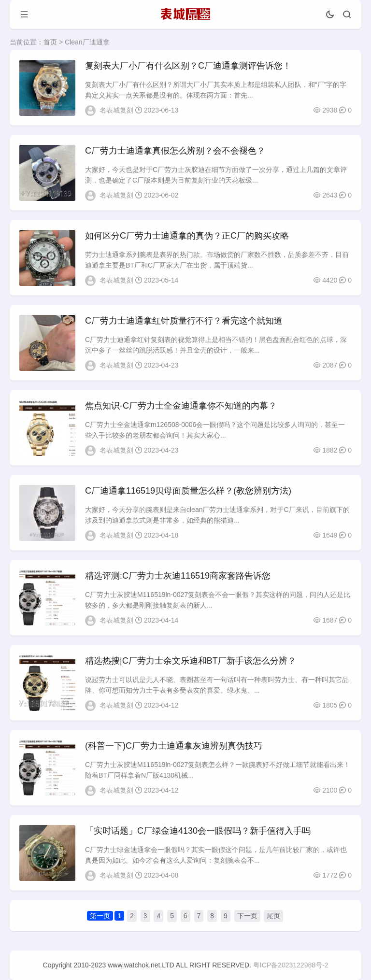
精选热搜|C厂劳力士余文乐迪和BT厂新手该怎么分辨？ (191, 661)
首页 (50, 42)
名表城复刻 (116, 110)
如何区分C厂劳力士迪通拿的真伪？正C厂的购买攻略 (187, 236)
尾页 (273, 916)
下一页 (247, 916)
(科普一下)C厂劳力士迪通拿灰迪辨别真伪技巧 (174, 746)
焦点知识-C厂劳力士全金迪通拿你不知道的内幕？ (181, 406)
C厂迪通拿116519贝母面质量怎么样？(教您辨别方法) (188, 491)
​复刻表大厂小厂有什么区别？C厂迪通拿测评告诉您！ (188, 66)
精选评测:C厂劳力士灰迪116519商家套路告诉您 (178, 576)
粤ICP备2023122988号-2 (291, 965)
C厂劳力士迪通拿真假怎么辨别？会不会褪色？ (175, 151)
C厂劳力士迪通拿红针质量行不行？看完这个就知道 (184, 321)
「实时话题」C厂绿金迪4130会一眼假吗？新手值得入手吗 (198, 831)
